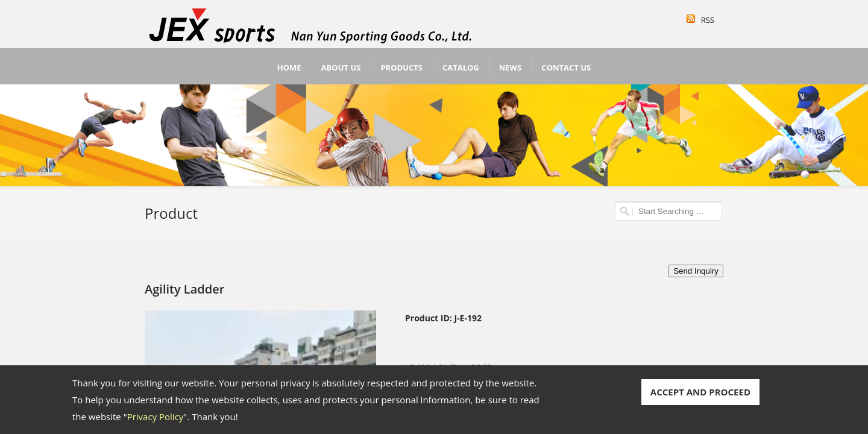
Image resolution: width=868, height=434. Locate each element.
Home (289, 68)
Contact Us (566, 68)
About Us (341, 68)
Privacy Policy (156, 417)
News (511, 68)
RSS (708, 20)
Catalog (461, 68)
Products (401, 68)
